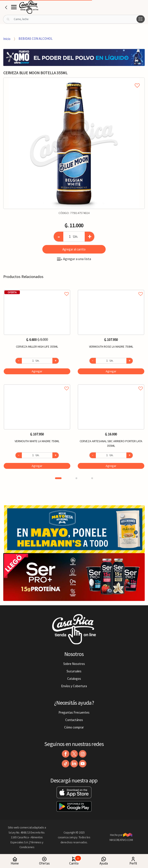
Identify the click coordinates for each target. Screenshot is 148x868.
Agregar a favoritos (37, 289)
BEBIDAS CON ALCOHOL (36, 39)
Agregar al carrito (74, 249)
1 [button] (58, 478)
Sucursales (74, 671)
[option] (74, 143)
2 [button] (76, 478)
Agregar (37, 371)
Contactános (74, 720)
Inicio (7, 39)
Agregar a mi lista (74, 81)
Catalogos (74, 679)
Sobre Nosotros (74, 664)
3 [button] (92, 478)
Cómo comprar (74, 727)
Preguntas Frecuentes (74, 712)
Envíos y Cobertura (74, 686)
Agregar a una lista (74, 259)
